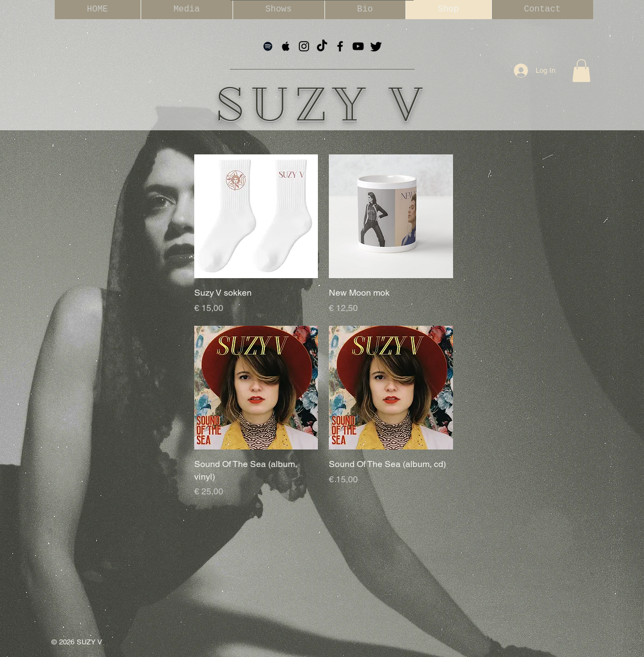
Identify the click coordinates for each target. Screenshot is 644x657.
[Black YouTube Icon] (358, 46)
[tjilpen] (376, 46)
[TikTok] (322, 46)
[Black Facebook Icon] (340, 46)
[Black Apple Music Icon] (286, 46)
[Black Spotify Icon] (268, 46)
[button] (581, 71)
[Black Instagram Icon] (304, 46)
